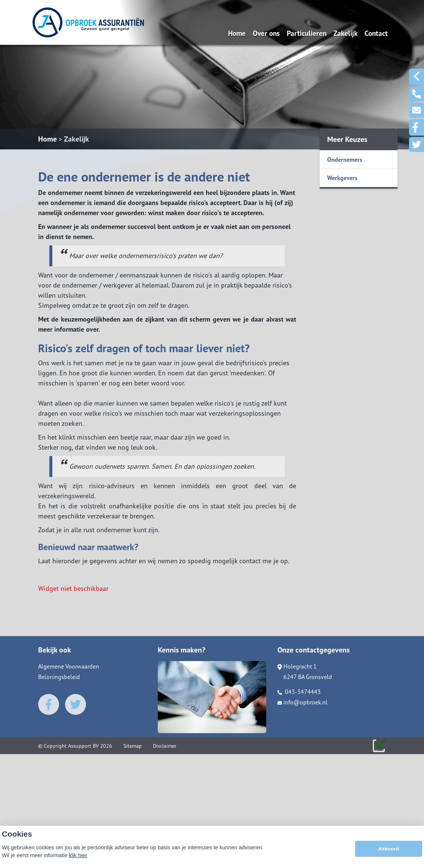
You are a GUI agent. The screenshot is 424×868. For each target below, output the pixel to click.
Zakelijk (345, 33)
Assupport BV (83, 746)
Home (237, 33)
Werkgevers (342, 178)
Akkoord (389, 851)
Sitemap (133, 746)
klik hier (78, 858)
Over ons (266, 33)
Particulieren (307, 33)
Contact (376, 33)
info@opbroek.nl (302, 702)
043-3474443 (299, 692)
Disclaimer (165, 746)
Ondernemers (345, 159)
